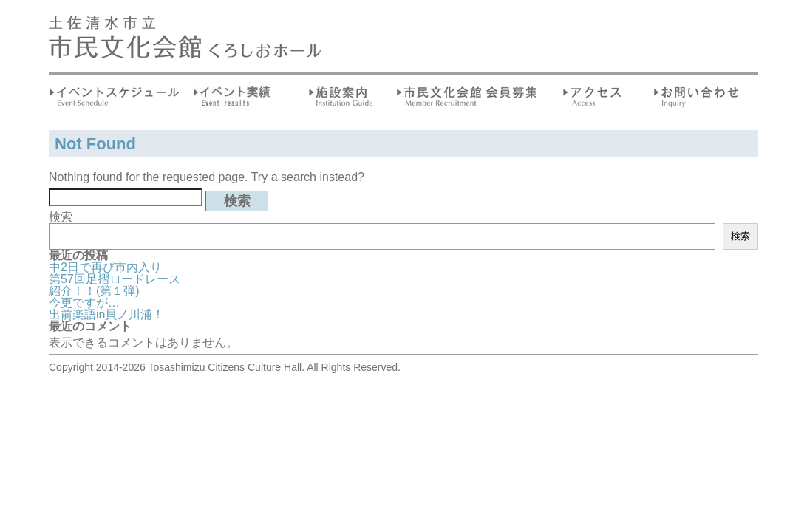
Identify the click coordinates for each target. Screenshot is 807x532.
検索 (61, 217)
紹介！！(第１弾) (94, 291)
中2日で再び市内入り (105, 267)
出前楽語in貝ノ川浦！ (106, 314)
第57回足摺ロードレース (115, 279)
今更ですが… (84, 303)
